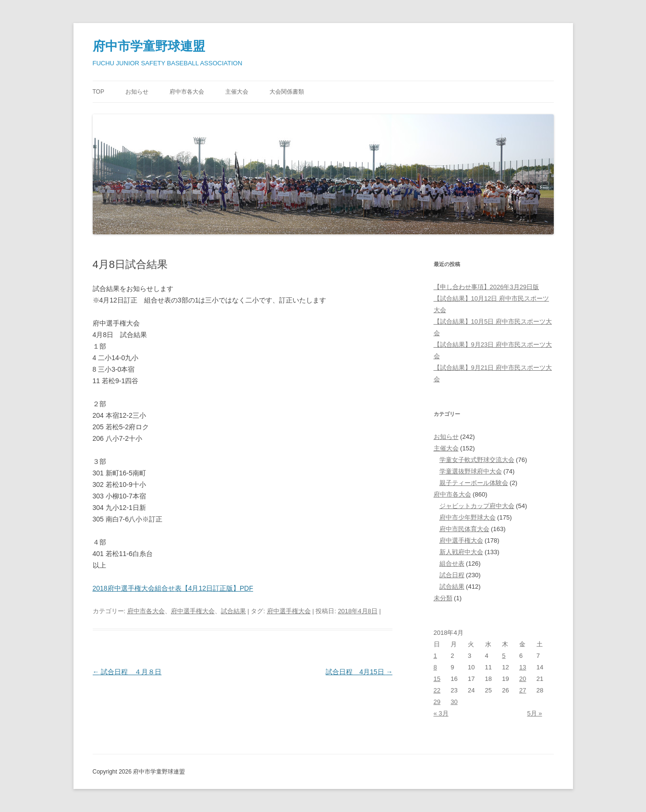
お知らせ (137, 92)
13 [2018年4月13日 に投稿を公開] (523, 667)
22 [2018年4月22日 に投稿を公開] (437, 690)
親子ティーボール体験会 (474, 483)
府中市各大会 (187, 92)
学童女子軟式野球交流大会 (477, 460)
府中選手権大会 (193, 611)
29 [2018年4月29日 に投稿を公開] (437, 702)
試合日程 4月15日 (359, 672)
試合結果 (233, 611)
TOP (98, 92)
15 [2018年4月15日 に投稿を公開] (437, 679)
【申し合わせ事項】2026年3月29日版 (487, 287)
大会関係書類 (287, 92)
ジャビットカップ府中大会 (477, 506)
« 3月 (441, 713)
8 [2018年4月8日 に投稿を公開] (435, 667)
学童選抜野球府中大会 (471, 471)
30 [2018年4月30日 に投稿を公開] (454, 702)
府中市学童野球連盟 (149, 46)
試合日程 (452, 575)
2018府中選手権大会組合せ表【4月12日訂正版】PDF (173, 588)
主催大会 (237, 92)
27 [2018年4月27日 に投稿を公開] (523, 690)
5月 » (534, 713)
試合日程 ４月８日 (127, 672)
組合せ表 (452, 564)
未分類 (443, 598)
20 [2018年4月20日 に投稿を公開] (523, 679)
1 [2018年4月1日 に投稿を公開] (435, 656)
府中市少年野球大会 (468, 517)
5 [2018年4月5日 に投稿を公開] (504, 656)
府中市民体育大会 (464, 529)
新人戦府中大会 (461, 552)
